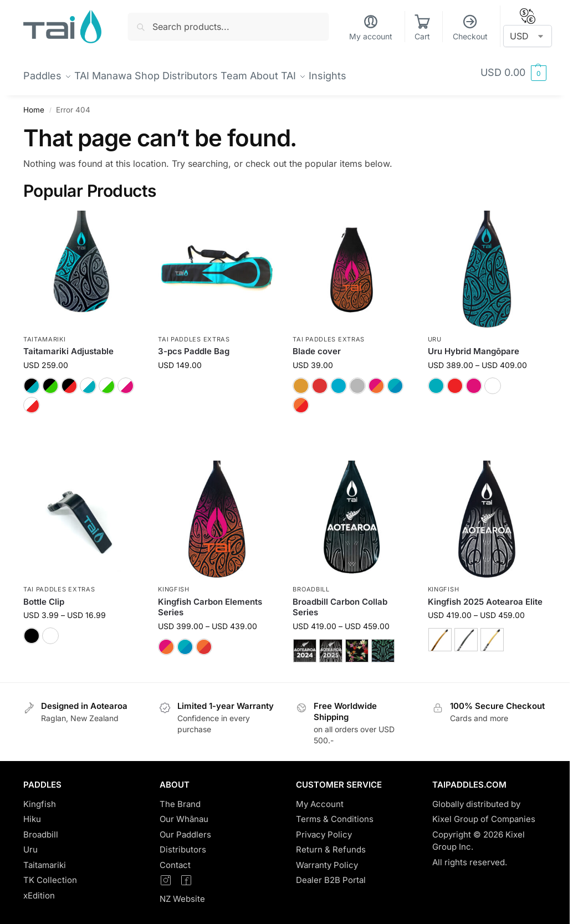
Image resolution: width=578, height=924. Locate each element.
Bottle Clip (44, 595)
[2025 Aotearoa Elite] (331, 644)
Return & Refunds (331, 843)
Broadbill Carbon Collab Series (340, 601)
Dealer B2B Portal (331, 874)
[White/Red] (32, 399)
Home (34, 104)
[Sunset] (376, 380)
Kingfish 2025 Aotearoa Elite (485, 595)
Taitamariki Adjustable (68, 345)
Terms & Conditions (335, 813)
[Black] (32, 630)
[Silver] (357, 380)
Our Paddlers (185, 828)
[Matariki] (383, 644)
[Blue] (436, 380)
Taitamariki (45, 333)
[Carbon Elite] (492, 634)
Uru (435, 333)
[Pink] (474, 380)
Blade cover (317, 345)
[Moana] (395, 380)
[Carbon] (466, 634)
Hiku (32, 813)
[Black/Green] (50, 380)
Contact (175, 859)
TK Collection (50, 874)
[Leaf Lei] (357, 644)
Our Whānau (184, 813)
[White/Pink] (126, 380)
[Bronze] (301, 380)
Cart (422, 27)
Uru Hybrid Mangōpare (474, 345)
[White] (493, 380)
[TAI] (339, 380)
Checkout (470, 27)
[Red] (455, 380)
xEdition (39, 889)
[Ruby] (320, 380)
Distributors (183, 843)
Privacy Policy (324, 828)
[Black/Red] (69, 380)
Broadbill (311, 583)
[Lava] (301, 399)
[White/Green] (107, 380)
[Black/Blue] (32, 380)
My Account (320, 798)
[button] (513, 73)
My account (371, 27)
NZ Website (182, 893)
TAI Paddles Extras (194, 333)
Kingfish (174, 583)
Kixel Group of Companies (484, 813)
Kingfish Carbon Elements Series (210, 601)
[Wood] (440, 634)
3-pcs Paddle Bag (194, 345)
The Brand (180, 798)
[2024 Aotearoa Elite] (305, 644)
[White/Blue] (88, 380)
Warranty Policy (327, 859)
